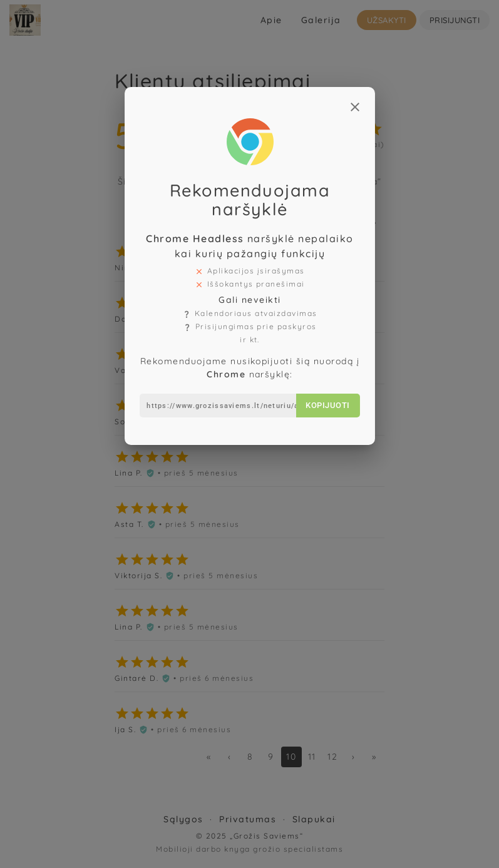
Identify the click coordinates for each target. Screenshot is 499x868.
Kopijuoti (324, 389)
